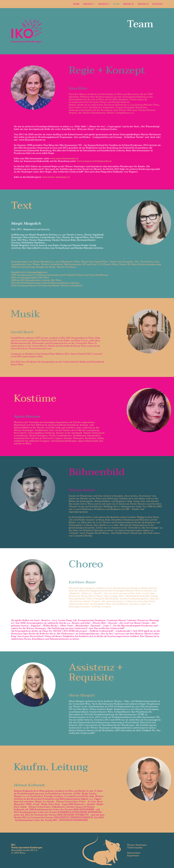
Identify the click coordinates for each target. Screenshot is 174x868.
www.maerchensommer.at (64, 159)
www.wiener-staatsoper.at (56, 177)
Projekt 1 (89, 4)
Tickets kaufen (135, 848)
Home (76, 4)
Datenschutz (134, 853)
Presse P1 (129, 4)
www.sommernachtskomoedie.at (94, 161)
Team (116, 4)
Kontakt (158, 4)
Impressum (133, 856)
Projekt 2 (104, 4)
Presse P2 (143, 4)
